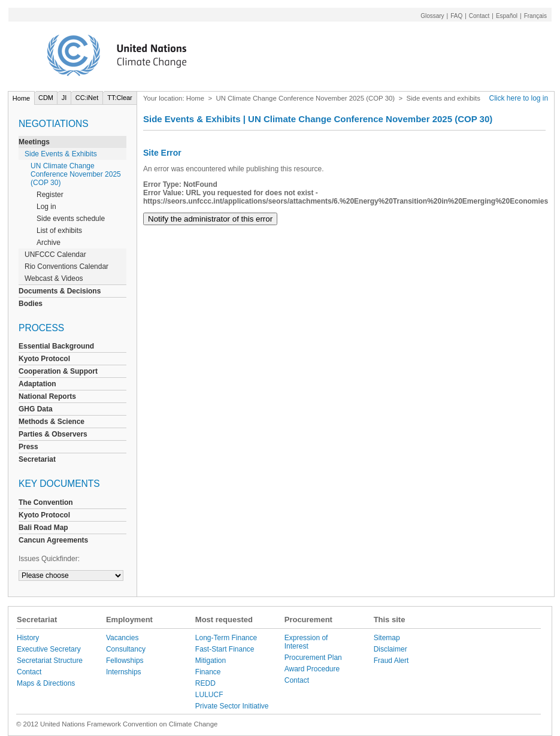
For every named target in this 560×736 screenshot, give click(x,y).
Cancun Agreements (53, 540)
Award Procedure (312, 669)
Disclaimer (391, 649)
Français (535, 16)
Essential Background (56, 346)
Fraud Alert (391, 661)
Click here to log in (519, 98)
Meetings (34, 142)
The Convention (46, 502)
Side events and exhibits (443, 98)
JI (64, 98)
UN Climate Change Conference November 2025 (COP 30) (76, 174)
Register (50, 195)
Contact (479, 16)
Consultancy (126, 649)
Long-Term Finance (226, 638)
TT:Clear (120, 98)
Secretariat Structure (50, 661)
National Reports (47, 396)
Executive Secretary (49, 649)
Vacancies (122, 638)
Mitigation (211, 661)
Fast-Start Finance (225, 649)
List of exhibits (59, 231)
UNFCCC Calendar (55, 255)
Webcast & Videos (54, 278)
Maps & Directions (46, 683)
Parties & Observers (53, 434)
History (28, 638)
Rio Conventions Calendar (66, 266)
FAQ (456, 16)
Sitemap (387, 638)
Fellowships (125, 661)
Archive (49, 243)
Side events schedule (71, 219)
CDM (46, 98)
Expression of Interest (306, 642)
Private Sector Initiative (232, 706)
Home (21, 98)
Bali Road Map (43, 528)
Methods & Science (52, 422)
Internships (124, 672)
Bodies (31, 304)
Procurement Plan (313, 658)
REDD (205, 683)
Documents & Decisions (60, 291)
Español (507, 16)
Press (28, 447)
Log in (46, 207)
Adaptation (37, 384)
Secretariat (37, 459)
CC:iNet (87, 98)
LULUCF (209, 695)
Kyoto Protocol (44, 359)
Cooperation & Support (58, 371)
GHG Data (36, 409)
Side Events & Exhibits (61, 154)
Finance (208, 672)
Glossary (432, 16)
